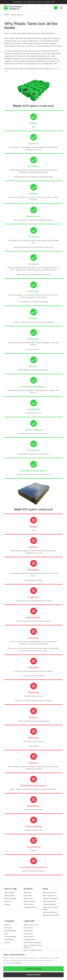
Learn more (18, 963)
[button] (56, 8)
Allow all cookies (33, 969)
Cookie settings (34, 975)
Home (7, 14)
